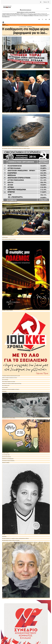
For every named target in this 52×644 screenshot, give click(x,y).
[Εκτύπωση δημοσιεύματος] (49, 19)
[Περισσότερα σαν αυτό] (43, 19)
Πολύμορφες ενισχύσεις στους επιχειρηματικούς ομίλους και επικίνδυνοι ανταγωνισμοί (26, 131)
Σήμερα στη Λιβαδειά (6, 463)
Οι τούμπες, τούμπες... (26, 436)
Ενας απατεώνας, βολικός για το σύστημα (9, 239)
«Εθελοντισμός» (5, 237)
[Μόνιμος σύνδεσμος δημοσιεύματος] (40, 19)
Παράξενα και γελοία (26, 570)
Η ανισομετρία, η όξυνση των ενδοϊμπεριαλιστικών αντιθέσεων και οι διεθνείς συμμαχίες (16, 148)
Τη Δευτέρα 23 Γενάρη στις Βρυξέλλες (8, 461)
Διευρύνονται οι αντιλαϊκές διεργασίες (26, 220)
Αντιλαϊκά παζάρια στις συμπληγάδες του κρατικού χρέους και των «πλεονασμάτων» (26, 92)
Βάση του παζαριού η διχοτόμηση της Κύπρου (10, 378)
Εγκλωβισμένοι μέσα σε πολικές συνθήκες (26, 406)
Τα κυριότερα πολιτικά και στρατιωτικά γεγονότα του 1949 (26, 344)
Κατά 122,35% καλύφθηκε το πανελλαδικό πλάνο (26, 176)
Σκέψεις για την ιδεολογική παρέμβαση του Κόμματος (11, 389)
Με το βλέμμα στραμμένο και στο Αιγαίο (9, 382)
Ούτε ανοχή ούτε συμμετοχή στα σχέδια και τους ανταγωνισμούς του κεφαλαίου (26, 53)
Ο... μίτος (26, 499)
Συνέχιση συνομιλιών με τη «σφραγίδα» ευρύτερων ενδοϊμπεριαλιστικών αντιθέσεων (15, 538)
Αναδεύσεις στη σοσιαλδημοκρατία (8, 459)
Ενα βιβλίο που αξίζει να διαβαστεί (26, 276)
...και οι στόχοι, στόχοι (6, 455)
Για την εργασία (5, 387)
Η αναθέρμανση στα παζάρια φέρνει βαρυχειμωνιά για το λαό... (26, 31)
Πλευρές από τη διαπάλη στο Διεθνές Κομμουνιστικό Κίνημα (12, 384)
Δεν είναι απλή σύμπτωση (6, 457)
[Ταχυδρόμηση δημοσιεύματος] (46, 19)
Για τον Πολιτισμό (5, 380)
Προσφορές (4, 391)
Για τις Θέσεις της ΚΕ (6, 385)
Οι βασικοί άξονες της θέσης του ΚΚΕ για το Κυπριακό (11, 540)
